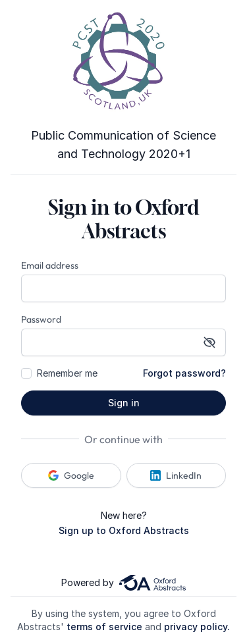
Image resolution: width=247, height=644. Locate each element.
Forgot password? (184, 373)
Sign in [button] (124, 403)
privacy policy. (197, 627)
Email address (50, 265)
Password (41, 319)
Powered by (123, 583)
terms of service (104, 627)
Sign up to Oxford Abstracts (124, 530)
